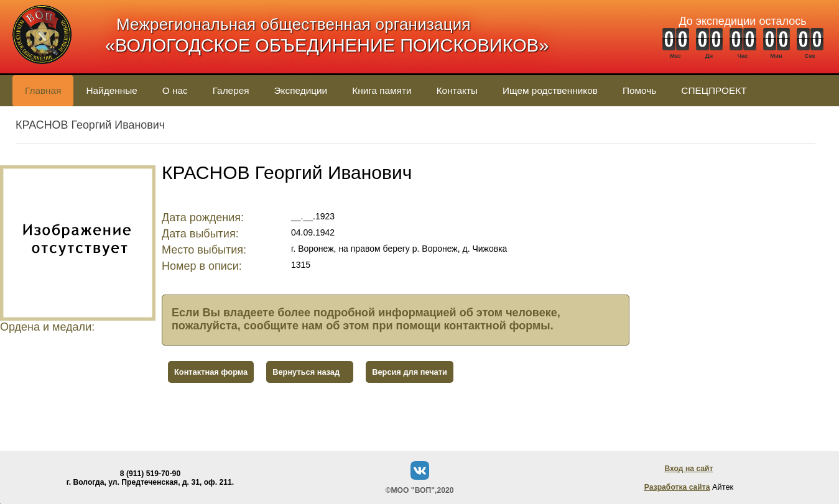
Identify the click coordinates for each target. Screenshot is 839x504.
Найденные (111, 90)
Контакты (457, 90)
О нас (175, 90)
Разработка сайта (677, 487)
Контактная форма (211, 372)
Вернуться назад (306, 372)
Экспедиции (301, 90)
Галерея (231, 90)
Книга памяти (382, 90)
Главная (43, 90)
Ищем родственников (550, 90)
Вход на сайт (688, 469)
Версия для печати (410, 372)
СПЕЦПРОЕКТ (714, 90)
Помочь (639, 90)
